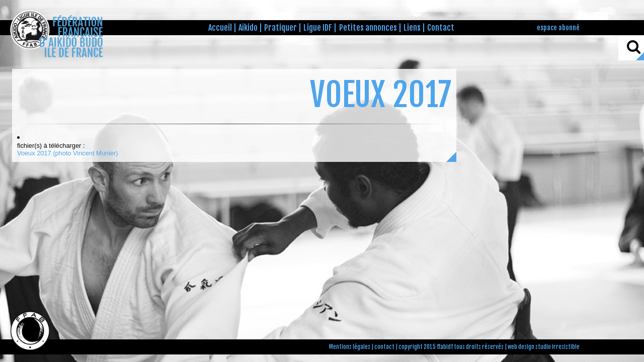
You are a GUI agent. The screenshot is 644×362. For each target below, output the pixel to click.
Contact (441, 28)
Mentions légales (350, 347)
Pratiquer (280, 28)
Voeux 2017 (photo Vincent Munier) (67, 153)
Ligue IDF (318, 28)
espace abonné (558, 27)
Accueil (220, 28)
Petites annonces (368, 28)
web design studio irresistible (544, 347)
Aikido (248, 28)
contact (384, 347)
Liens (412, 28)
